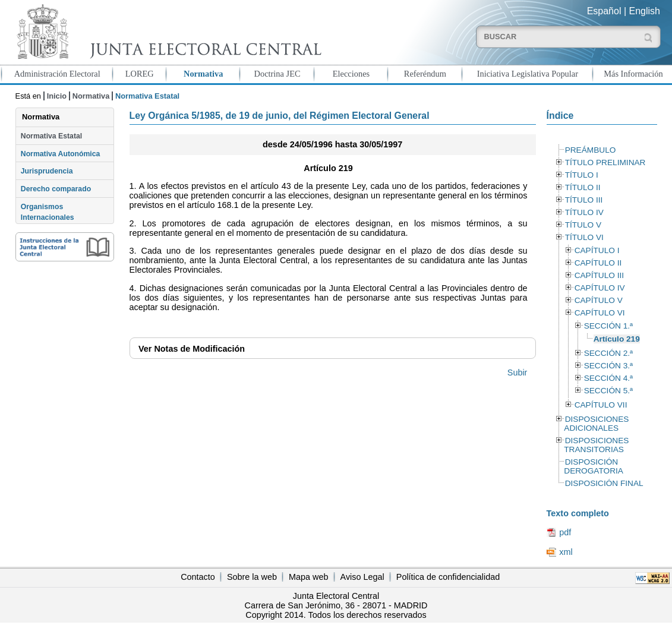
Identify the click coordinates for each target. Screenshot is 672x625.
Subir (518, 373)
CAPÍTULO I (597, 250)
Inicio (57, 96)
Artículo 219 (617, 339)
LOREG (140, 74)
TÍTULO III (584, 200)
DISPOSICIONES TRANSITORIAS (596, 445)
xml (566, 552)
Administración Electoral (57, 74)
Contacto (198, 577)
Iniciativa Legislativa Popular (528, 74)
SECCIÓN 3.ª (608, 366)
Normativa (203, 74)
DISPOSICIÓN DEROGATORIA (594, 466)
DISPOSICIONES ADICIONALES (596, 424)
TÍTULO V (583, 225)
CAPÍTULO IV (600, 288)
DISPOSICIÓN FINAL (604, 483)
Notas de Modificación (192, 349)
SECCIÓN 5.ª (608, 391)
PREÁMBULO (591, 150)
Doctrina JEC (277, 74)
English (645, 11)
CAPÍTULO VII (601, 405)
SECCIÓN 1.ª (608, 326)
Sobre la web (252, 577)
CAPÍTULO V (599, 300)
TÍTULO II (583, 187)
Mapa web (308, 577)
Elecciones (351, 74)
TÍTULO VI (584, 237)
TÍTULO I (582, 175)
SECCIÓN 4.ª (608, 378)
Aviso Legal (362, 577)
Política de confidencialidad (448, 577)
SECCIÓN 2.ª (608, 353)
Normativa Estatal (51, 136)
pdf (565, 532)
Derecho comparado (56, 189)
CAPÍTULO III (599, 275)
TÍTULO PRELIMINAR (605, 162)
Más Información (633, 74)
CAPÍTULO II (598, 263)
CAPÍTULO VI (600, 313)
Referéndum (425, 74)
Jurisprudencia (47, 171)
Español (604, 11)
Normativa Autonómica (60, 154)
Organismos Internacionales (48, 212)
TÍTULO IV (584, 212)
